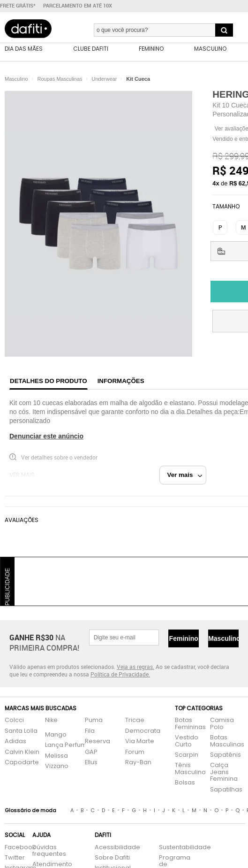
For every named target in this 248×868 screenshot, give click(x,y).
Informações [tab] (121, 381)
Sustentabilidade (177, 848)
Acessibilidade (117, 848)
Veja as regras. (135, 667)
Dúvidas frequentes (49, 851)
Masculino (223, 638)
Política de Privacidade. (120, 674)
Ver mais (185, 475)
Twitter (14, 858)
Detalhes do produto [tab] (49, 381)
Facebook (14, 848)
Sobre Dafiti (112, 858)
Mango (56, 735)
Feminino (184, 638)
